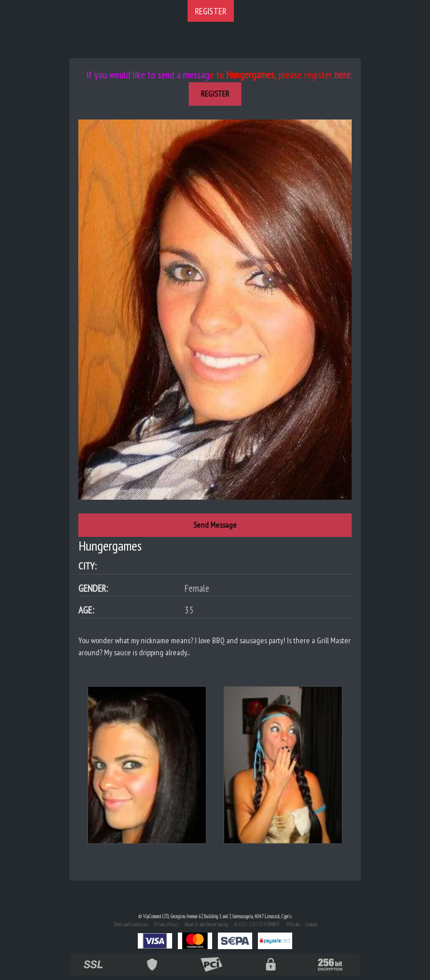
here (343, 75)
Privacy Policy (166, 924)
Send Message (215, 525)
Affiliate (293, 924)
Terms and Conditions (131, 924)
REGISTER (211, 11)
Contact (311, 924)
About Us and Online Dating (206, 924)
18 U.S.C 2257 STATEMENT (257, 924)
